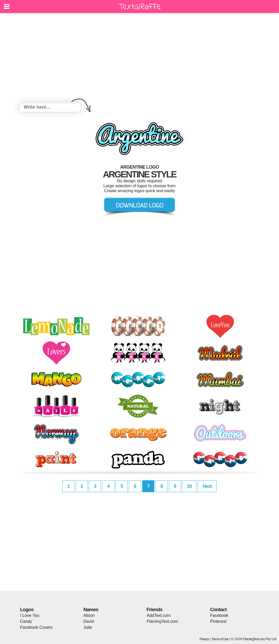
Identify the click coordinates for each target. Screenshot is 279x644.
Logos (27, 609)
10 (189, 486)
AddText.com (159, 615)
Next (207, 486)
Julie (88, 627)
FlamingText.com (163, 621)
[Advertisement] (140, 58)
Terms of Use (220, 639)
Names (91, 609)
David (89, 621)
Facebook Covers (36, 627)
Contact (218, 609)
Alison (89, 615)
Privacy (204, 639)
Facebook (219, 615)
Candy (26, 621)
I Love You (30, 615)
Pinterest (218, 621)
